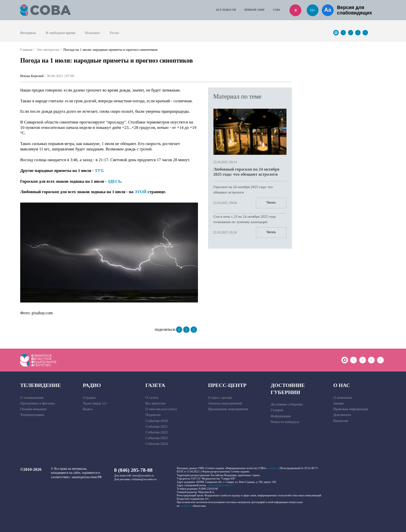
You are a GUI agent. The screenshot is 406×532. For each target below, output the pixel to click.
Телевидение (41, 385)
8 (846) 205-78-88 (133, 470)
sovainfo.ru (273, 468)
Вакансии (341, 421)
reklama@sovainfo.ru (144, 479)
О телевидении (32, 397)
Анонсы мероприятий (225, 403)
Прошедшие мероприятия (228, 409)
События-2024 (157, 444)
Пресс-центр (227, 385)
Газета (155, 385)
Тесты (114, 33)
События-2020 (157, 421)
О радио (89, 397)
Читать (271, 203)
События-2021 (157, 426)
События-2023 (157, 438)
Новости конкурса (285, 422)
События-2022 (157, 432)
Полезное (92, 33)
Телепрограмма (32, 415)
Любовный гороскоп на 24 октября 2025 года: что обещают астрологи (246, 172)
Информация (281, 416)
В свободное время (61, 33)
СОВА (277, 10)
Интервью (28, 33)
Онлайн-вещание (33, 409)
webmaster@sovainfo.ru (220, 485)
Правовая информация (351, 409)
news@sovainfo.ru (143, 475)
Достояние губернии (288, 388)
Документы (342, 415)
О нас (342, 385)
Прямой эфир (255, 10)
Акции (339, 403)
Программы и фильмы (38, 403)
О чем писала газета (161, 409)
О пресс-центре (220, 397)
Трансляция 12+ (95, 403)
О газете (152, 397)
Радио (92, 385)
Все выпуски (155, 403)
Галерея (277, 410)
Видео (88, 409)
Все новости (226, 10)
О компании (343, 397)
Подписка (153, 415)
